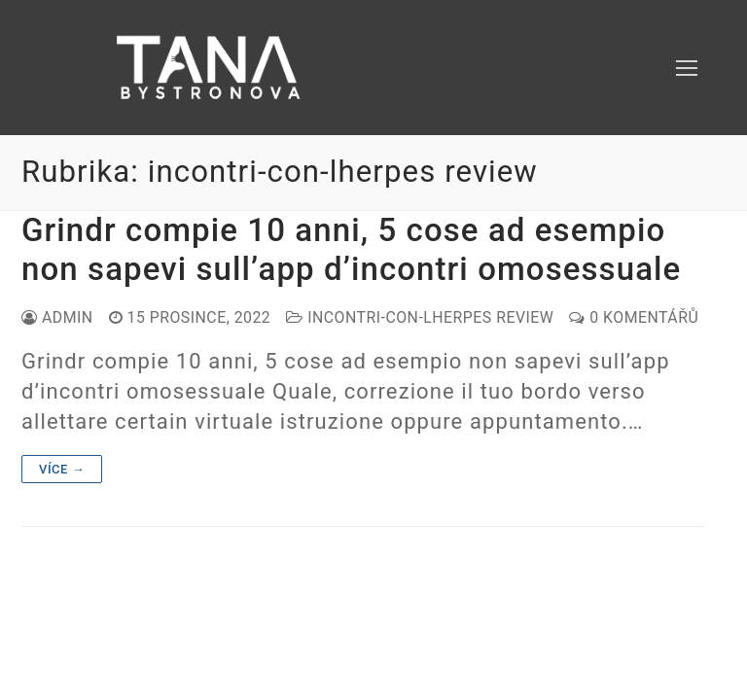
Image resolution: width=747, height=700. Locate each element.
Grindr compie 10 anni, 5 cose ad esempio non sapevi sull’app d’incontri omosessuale (351, 249)
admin (57, 317)
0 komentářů (634, 317)
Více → (62, 469)
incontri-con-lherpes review (420, 317)
